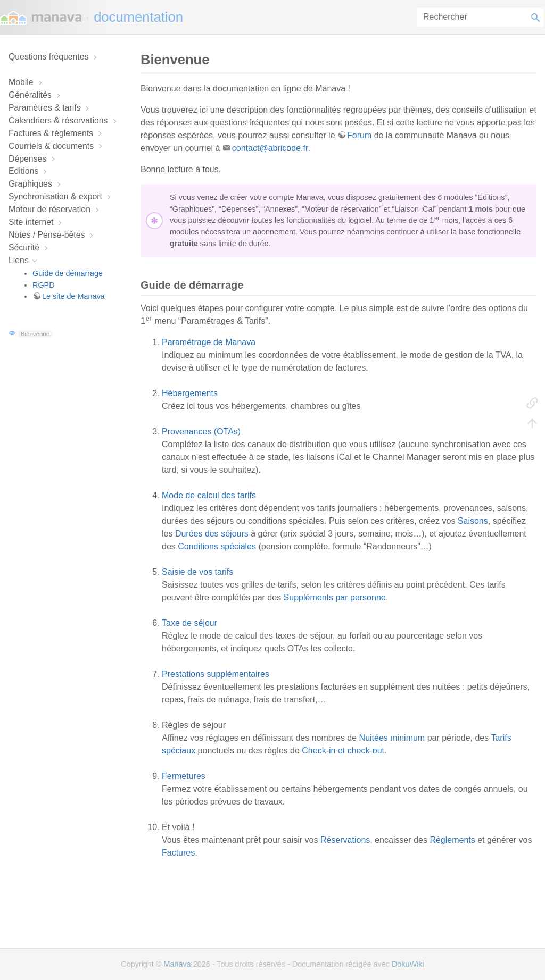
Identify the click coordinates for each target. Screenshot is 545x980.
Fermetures (184, 776)
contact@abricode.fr (270, 148)
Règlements (452, 840)
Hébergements (190, 393)
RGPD (44, 285)
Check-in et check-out (343, 751)
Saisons (473, 521)
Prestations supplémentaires (216, 674)
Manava (177, 964)
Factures (178, 853)
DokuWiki (408, 964)
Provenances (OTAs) (201, 432)
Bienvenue (35, 334)
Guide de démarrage (68, 273)
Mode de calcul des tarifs (209, 495)
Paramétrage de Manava (209, 342)
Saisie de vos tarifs (197, 572)
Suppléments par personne (335, 597)
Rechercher (538, 17)
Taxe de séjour (189, 623)
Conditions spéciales (217, 546)
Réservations (345, 840)
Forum (359, 135)
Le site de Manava (73, 296)
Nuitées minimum (392, 738)
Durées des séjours (212, 534)
